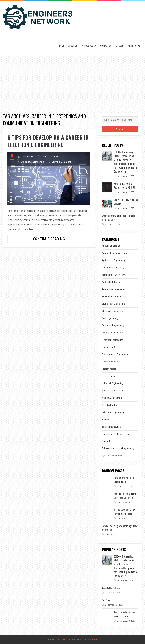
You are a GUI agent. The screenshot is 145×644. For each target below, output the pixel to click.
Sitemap (120, 46)
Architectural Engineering (114, 275)
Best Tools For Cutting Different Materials (125, 496)
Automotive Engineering (114, 289)
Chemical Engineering (113, 311)
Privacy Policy (89, 46)
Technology (108, 441)
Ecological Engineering (113, 333)
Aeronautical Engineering (114, 253)
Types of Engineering (112, 456)
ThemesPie (62, 640)
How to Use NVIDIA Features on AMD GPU (125, 185)
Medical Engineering (112, 398)
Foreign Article (109, 369)
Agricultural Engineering (114, 260)
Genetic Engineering (112, 376)
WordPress (94, 640)
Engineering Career (111, 347)
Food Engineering (110, 362)
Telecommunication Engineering (118, 448)
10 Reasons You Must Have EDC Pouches (124, 512)
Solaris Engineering (111, 427)
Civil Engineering (110, 318)
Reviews (106, 419)
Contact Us (106, 46)
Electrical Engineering (33, 162)
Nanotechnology (110, 405)
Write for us (134, 46)
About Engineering (111, 246)
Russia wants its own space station (124, 614)
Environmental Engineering (115, 354)
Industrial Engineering (112, 383)
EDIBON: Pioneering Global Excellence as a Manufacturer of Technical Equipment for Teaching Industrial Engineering (125, 162)
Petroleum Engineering (113, 412)
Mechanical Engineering (114, 391)
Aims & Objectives (111, 588)
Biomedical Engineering (114, 304)
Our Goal (106, 600)
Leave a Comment (61, 162)
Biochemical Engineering (114, 297)
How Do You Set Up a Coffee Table (124, 480)
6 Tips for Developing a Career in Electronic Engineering (48, 141)
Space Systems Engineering (115, 434)
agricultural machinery (113, 268)
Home (62, 46)
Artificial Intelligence (112, 282)
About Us (73, 46)
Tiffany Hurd (27, 157)
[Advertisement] (72, 83)
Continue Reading (60, 240)
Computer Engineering (113, 325)
